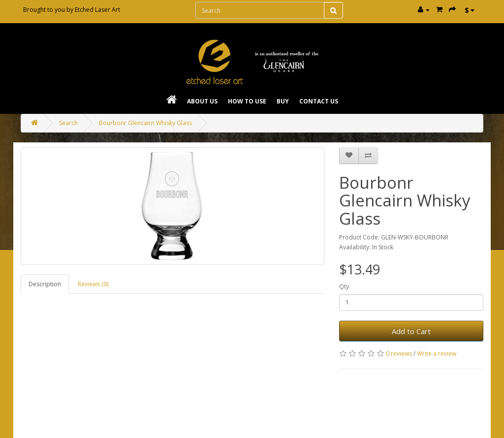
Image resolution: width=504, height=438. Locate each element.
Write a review (437, 354)
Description (45, 284)
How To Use (247, 101)
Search (68, 123)
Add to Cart (411, 331)
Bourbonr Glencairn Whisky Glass (145, 123)
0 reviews (399, 354)
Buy (283, 101)
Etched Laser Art (97, 10)
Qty (344, 286)
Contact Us (319, 101)
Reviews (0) (93, 284)
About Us (202, 101)
